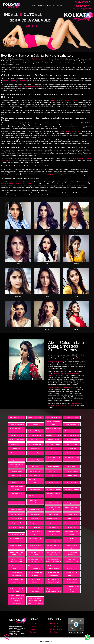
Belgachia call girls (17, 460)
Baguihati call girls (17, 444)
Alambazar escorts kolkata (54, 489)
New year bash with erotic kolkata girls (35, 581)
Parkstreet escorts (35, 475)
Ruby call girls (72, 449)
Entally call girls (72, 467)
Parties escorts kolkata (17, 514)
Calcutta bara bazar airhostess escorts (61, 388)
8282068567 (82, 2)
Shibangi (76, 264)
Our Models (50, 5)
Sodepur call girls (53, 453)
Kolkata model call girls (35, 431)
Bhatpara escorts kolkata (72, 489)
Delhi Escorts (54, 632)
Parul (47, 329)
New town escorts (72, 482)
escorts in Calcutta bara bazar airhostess (39, 59)
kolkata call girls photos (53, 417)
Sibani (18, 231)
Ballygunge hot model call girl (35, 533)
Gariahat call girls (54, 449)
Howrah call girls (35, 471)
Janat (47, 296)
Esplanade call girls (54, 527)
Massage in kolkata (35, 523)
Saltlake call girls (72, 475)
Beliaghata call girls (35, 460)
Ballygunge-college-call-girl (54, 508)
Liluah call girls (17, 475)
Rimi (47, 264)
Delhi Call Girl (54, 626)
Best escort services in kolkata (54, 495)
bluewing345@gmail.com (82, 9)
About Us (41, 5)
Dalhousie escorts (35, 518)
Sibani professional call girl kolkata (54, 553)
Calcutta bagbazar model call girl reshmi (35, 560)
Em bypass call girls (72, 440)
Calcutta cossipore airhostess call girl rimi (72, 560)
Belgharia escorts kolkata (35, 496)
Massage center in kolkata (17, 527)
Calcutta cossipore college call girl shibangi (17, 567)
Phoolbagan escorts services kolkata (53, 574)
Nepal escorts (35, 440)
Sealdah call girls (17, 482)
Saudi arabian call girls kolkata (72, 533)
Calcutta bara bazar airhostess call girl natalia (53, 560)
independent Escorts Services (69, 132)
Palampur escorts (72, 514)
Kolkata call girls (54, 503)
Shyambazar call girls (17, 453)
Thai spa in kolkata (35, 527)
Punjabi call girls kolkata (17, 435)
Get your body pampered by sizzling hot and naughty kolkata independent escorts (17, 599)
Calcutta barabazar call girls (72, 459)
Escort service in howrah (17, 503)
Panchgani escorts (35, 514)
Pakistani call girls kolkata (17, 440)
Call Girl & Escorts (56, 629)
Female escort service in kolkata (53, 547)
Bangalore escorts (17, 510)
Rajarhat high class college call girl (72, 574)
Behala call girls (72, 453)
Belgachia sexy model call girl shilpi (35, 553)
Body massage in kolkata (72, 523)
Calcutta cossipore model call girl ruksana (35, 567)
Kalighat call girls (72, 527)
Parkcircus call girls (35, 453)
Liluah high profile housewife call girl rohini (17, 574)
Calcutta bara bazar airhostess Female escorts (16, 184)
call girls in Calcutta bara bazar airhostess (30, 87)
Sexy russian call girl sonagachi (35, 547)
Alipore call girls (35, 449)
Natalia (18, 264)
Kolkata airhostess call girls (53, 423)
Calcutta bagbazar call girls (54, 459)
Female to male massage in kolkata (35, 574)
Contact (60, 5)
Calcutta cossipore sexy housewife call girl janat (53, 567)
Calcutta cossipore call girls (17, 465)
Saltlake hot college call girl (17, 547)
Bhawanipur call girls (17, 449)
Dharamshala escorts (53, 518)
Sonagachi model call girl (35, 510)
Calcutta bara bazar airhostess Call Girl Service (68, 100)
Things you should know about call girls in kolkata (54, 590)
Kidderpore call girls (72, 471)
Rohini (76, 329)
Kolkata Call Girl (55, 623)
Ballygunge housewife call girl (72, 508)
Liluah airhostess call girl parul (35, 540)
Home (33, 5)
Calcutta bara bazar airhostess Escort (16, 80)
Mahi (47, 231)
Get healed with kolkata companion (17, 590)
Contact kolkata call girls (17, 424)
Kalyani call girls (53, 471)
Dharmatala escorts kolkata (17, 495)
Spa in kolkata (53, 523)
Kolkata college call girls (72, 424)
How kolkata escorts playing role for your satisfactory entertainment (35, 601)
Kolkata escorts (35, 424)
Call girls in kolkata (72, 496)
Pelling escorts (54, 514)
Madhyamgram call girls (53, 444)
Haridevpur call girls (17, 471)
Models (32, 629)
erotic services (81, 125)
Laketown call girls (72, 444)
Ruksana (18, 296)
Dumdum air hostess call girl (72, 547)
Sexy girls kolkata (72, 503)
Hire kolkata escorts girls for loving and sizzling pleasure (72, 589)
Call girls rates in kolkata (17, 534)
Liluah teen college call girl (54, 541)
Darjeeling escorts (17, 518)
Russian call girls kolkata (53, 435)
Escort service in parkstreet (35, 502)
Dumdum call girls (53, 467)
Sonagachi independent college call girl (17, 581)
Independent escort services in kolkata (17, 560)
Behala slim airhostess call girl (54, 533)
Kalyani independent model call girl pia (72, 567)
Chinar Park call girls (35, 444)
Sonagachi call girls (72, 518)
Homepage (34, 623)
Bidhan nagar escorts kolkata (17, 488)
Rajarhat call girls (53, 475)
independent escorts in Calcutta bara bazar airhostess (49, 175)
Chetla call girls (35, 467)
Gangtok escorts (17, 523)
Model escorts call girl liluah (72, 540)
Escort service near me (72, 431)
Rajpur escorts (53, 482)
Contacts (33, 632)
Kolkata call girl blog (72, 417)
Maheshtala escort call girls (35, 481)
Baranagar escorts (35, 489)
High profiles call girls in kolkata (17, 540)
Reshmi (76, 231)
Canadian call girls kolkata (72, 435)
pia (18, 329)
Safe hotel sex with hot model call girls (35, 590)
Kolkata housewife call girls (17, 430)
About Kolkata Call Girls (17, 417)
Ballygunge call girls (53, 440)
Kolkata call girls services (35, 417)
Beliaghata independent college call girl (17, 553)
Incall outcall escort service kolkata (72, 553)
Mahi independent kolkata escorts (53, 430)
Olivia (76, 296)
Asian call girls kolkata (35, 435)
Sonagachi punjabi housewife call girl (54, 581)
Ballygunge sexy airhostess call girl (72, 581)
